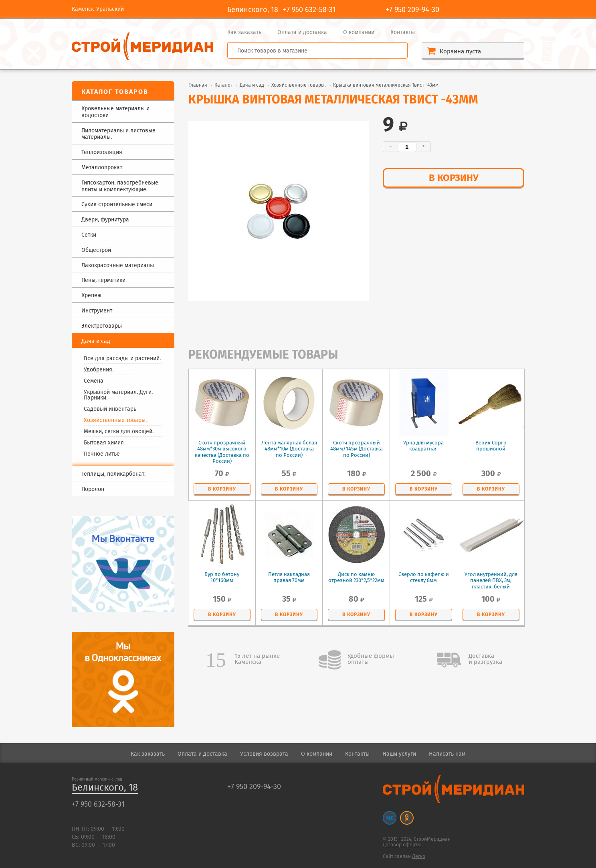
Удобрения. (99, 370)
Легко (419, 857)
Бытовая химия (104, 443)
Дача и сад (252, 85)
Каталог (223, 85)
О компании (359, 32)
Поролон (93, 490)
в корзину (454, 178)
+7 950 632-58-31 (309, 10)
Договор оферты (402, 845)
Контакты (403, 32)
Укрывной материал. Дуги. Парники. (118, 395)
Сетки (89, 235)
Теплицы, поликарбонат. (113, 474)
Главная (198, 85)
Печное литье (102, 454)
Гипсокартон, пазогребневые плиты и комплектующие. (120, 187)
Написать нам (447, 754)
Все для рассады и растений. (122, 359)
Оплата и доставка (302, 32)
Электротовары (102, 326)
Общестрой (96, 250)
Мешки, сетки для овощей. (119, 432)
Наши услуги (399, 754)
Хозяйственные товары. (115, 420)
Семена (94, 381)
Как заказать (244, 32)
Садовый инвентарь (110, 409)
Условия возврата (264, 754)
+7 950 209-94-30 (412, 10)
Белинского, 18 (105, 788)
